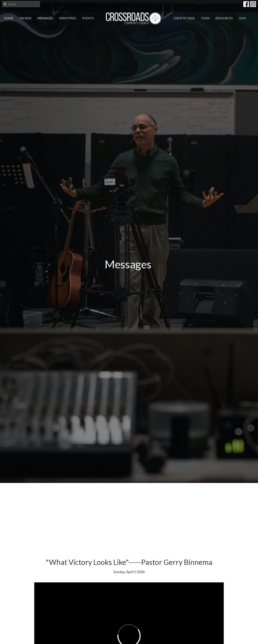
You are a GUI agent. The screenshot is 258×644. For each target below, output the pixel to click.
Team (205, 18)
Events (88, 18)
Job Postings (184, 18)
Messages (45, 18)
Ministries (68, 18)
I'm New (25, 18)
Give (242, 18)
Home (9, 18)
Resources (224, 18)
